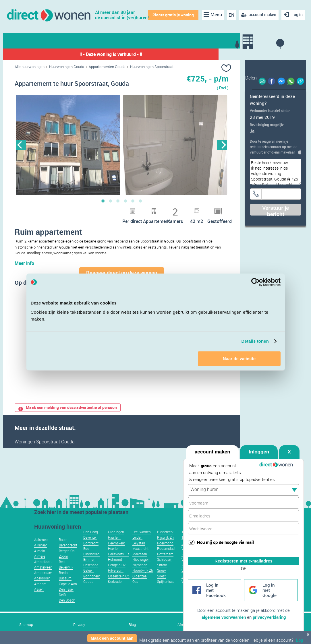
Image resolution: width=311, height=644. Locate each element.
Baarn (63, 540)
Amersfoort (43, 562)
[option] (68, 145)
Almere (40, 556)
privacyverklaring (269, 617)
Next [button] (222, 145)
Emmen (89, 559)
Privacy (79, 625)
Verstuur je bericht (276, 210)
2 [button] (111, 201)
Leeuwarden (142, 532)
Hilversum (116, 570)
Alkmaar (40, 545)
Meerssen (140, 554)
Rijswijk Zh (165, 537)
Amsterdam (43, 573)
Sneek (162, 570)
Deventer (90, 537)
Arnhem (40, 584)
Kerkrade (115, 581)
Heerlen (114, 548)
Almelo (40, 551)
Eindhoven (91, 554)
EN (231, 15)
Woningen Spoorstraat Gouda (45, 442)
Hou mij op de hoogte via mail (225, 542)
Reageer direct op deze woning (122, 273)
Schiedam (165, 559)
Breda (63, 573)
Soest (161, 576)
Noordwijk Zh (143, 570)
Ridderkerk (165, 532)
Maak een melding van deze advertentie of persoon (68, 407)
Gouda (88, 581)
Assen (39, 589)
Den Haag (91, 532)
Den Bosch (67, 600)
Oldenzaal (140, 576)
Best (62, 562)
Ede (86, 548)
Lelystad (139, 543)
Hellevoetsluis (119, 554)
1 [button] (103, 201)
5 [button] (133, 201)
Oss (135, 581)
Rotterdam (165, 554)
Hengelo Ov (117, 565)
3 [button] (118, 201)
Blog (132, 625)
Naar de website (239, 359)
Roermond (165, 543)
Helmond (115, 559)
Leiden (137, 537)
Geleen (88, 570)
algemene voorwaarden (224, 617)
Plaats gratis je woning (173, 15)
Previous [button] (21, 145)
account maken (213, 452)
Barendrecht (68, 545)
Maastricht (140, 548)
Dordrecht (91, 543)
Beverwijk (66, 567)
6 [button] (140, 201)
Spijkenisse (166, 581)
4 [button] (125, 201)
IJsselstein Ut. (119, 576)
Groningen (116, 532)
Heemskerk (116, 543)
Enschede (91, 565)
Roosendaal (166, 548)
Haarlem (114, 537)
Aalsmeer (41, 540)
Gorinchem (92, 576)
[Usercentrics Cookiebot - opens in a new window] (255, 282)
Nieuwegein (141, 559)
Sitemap (26, 625)
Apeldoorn (42, 578)
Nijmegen (140, 565)
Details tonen (255, 341)
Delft (62, 595)
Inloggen (259, 452)
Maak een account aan (112, 638)
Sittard (162, 565)
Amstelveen (43, 567)
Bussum (65, 578)
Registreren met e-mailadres (244, 561)
